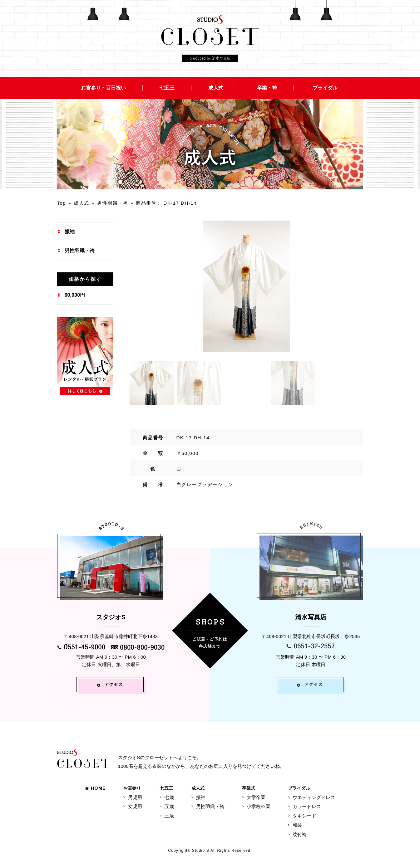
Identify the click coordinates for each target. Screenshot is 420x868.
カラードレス (307, 806)
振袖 (70, 232)
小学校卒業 (259, 806)
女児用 (135, 806)
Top (62, 203)
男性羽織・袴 (113, 203)
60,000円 (75, 295)
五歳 (169, 806)
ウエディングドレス (314, 797)
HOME (95, 788)
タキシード (304, 816)
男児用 (135, 797)
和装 (297, 825)
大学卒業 (256, 797)
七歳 (169, 797)
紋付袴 (300, 834)
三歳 (169, 816)
